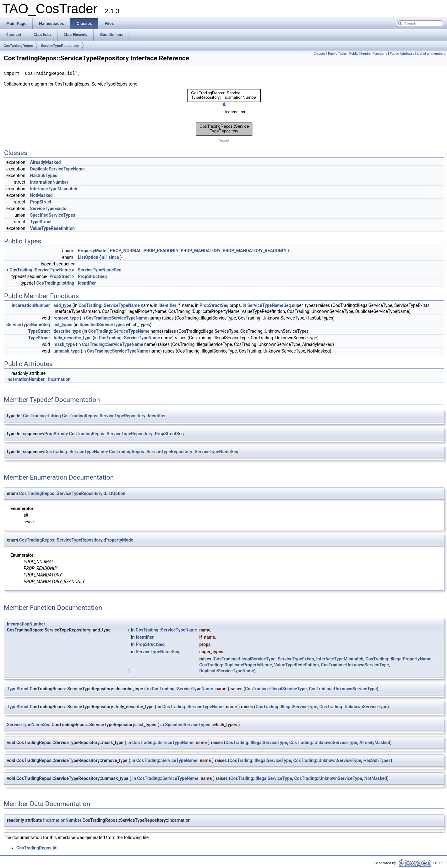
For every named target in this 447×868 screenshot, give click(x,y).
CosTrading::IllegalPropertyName (399, 659)
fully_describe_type (72, 338)
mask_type (64, 344)
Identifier (87, 283)
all (104, 257)
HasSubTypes (44, 175)
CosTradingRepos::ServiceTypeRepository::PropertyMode (76, 540)
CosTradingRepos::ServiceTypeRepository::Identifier (114, 416)
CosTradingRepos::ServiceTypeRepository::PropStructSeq (126, 434)
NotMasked (41, 195)
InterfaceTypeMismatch (54, 189)
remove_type (66, 318)
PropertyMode (92, 251)
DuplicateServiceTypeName (57, 169)
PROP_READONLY (161, 251)
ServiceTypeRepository (60, 46)
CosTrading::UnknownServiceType (355, 665)
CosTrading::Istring (55, 283)
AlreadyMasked (46, 162)
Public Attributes (402, 54)
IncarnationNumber (49, 182)
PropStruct (41, 202)
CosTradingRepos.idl (37, 848)
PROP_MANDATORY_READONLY (255, 251)
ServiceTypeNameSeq (100, 270)
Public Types (337, 54)
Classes (320, 54)
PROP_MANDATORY (201, 251)
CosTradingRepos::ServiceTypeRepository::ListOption (72, 493)
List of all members (431, 54)
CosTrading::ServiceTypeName (40, 270)
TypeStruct (41, 222)
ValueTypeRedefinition (52, 228)
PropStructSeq (92, 276)
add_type (62, 305)
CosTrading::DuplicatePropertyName (236, 665)
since (114, 257)
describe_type (67, 331)
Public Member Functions (368, 54)
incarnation (59, 379)
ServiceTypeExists (48, 209)
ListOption (88, 257)
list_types (63, 325)
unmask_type (66, 351)
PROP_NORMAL (126, 251)
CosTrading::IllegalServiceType (245, 659)
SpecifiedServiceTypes (53, 215)
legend (224, 140)
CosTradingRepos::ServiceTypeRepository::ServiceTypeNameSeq (174, 452)
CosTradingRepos (18, 46)
